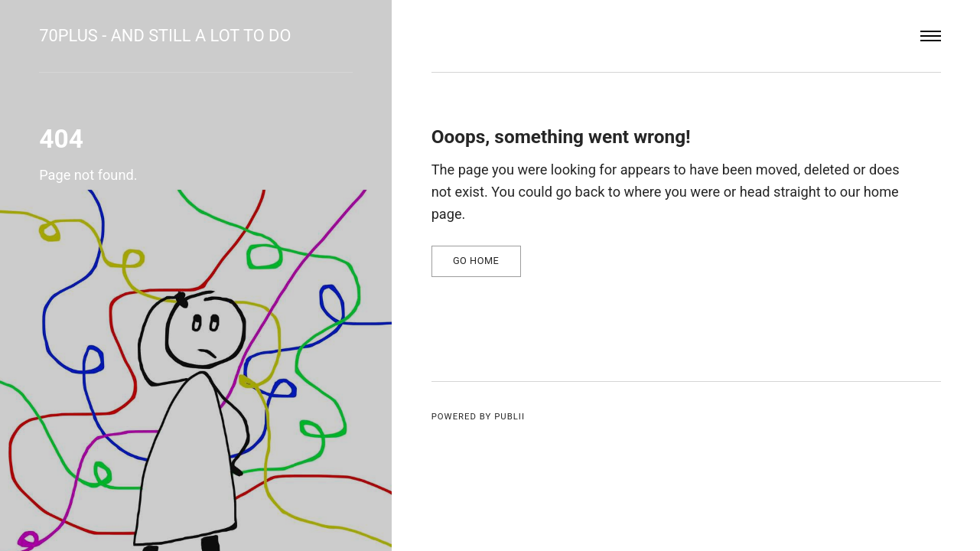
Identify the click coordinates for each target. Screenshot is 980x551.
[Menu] (931, 36)
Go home (476, 261)
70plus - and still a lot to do (165, 36)
